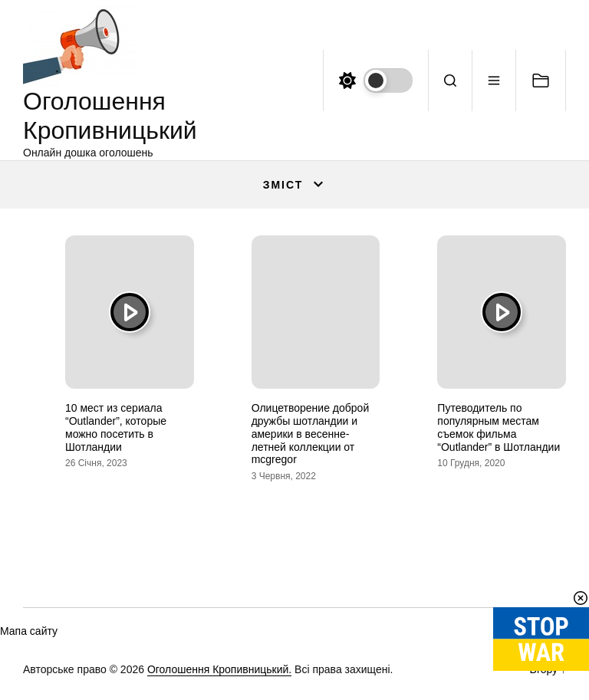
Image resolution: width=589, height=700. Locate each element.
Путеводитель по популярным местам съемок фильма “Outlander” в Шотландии (499, 427)
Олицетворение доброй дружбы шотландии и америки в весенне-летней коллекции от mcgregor (311, 434)
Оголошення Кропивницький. (219, 669)
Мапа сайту (29, 631)
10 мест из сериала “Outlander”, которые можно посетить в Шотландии (116, 427)
